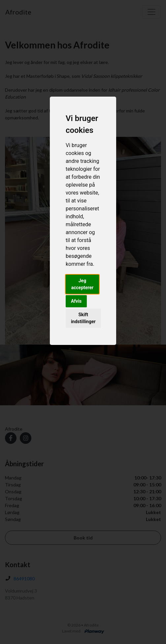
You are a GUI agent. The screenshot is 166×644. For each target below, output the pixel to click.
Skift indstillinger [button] (83, 318)
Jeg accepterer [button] (83, 284)
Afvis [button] (76, 301)
